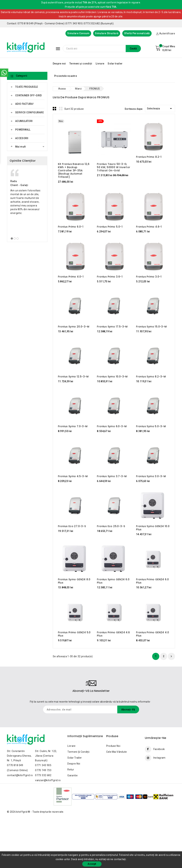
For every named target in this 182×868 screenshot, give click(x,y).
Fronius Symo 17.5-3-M (112, 327)
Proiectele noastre (66, 76)
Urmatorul (171, 656)
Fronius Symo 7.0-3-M (73, 426)
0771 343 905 (43, 765)
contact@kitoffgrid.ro (20, 775)
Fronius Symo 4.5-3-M (73, 476)
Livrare (100, 64)
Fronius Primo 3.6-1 (110, 277)
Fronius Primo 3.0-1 (149, 277)
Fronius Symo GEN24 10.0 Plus (153, 528)
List (61, 108)
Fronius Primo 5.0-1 (110, 227)
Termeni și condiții (81, 64)
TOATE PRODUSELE (27, 87)
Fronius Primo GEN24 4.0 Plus (153, 634)
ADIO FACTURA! (24, 104)
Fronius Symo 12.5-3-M (73, 377)
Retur (71, 770)
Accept (92, 864)
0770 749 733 (43, 770)
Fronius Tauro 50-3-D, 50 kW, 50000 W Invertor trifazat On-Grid (114, 167)
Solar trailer (115, 64)
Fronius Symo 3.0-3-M (151, 476)
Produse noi (113, 746)
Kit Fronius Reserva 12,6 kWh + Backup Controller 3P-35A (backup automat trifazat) (74, 170)
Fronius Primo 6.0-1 (71, 227)
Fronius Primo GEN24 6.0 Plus (152, 581)
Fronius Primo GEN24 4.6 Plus (113, 634)
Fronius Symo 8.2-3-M (151, 377)
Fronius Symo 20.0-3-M (74, 327)
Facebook (159, 749)
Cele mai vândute (117, 752)
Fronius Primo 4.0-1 (71, 277)
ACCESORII (22, 138)
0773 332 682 (43, 775)
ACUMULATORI (24, 121)
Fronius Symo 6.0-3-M (112, 426)
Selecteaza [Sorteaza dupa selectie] (160, 108)
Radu (14, 181)
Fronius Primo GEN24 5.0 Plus (74, 634)
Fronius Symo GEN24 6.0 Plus (113, 581)
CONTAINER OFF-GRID (28, 95)
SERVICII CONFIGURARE (29, 112)
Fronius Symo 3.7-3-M (112, 476)
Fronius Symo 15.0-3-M (151, 327)
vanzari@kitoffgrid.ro (48, 780)
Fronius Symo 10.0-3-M (112, 377)
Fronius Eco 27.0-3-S (72, 526)
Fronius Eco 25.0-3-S (111, 526)
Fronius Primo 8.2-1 (149, 157)
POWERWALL (23, 130)
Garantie (72, 775)
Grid (55, 108)
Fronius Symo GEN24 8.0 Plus (74, 581)
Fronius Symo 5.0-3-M (151, 426)
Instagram (159, 758)
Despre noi (59, 64)
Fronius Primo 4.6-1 (149, 227)
